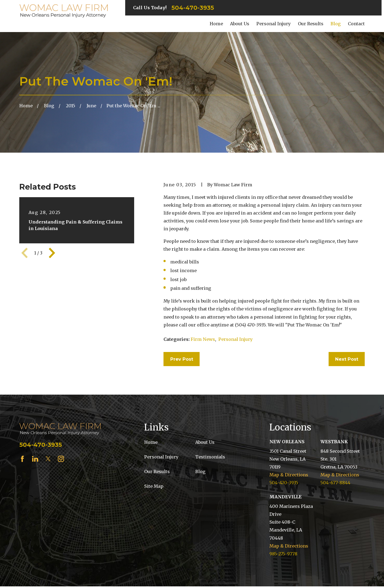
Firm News (203, 339)
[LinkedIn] (35, 459)
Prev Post (182, 359)
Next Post (347, 359)
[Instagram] (61, 459)
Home (151, 442)
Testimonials (210, 457)
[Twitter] (48, 459)
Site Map (154, 486)
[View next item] (52, 253)
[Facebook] (22, 459)
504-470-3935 (193, 8)
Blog (200, 471)
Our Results (157, 471)
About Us (205, 442)
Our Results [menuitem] (311, 24)
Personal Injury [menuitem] (273, 24)
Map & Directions (289, 475)
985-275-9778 (283, 554)
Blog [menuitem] (336, 24)
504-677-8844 (335, 483)
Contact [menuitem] (356, 24)
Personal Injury (235, 339)
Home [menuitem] (216, 24)
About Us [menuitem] (240, 24)
